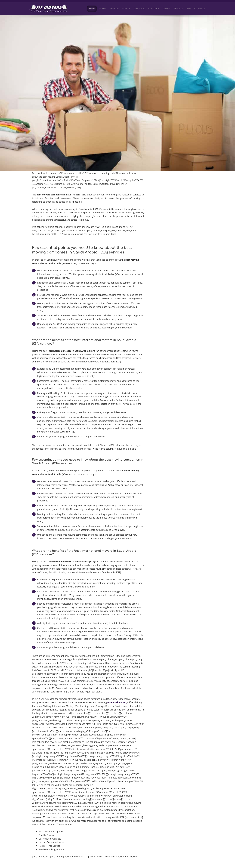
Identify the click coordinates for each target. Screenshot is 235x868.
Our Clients (154, 8)
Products (114, 8)
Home (92, 8)
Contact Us (200, 8)
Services (103, 8)
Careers (167, 8)
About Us (179, 8)
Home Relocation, (117, 702)
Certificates (139, 8)
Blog (189, 8)
